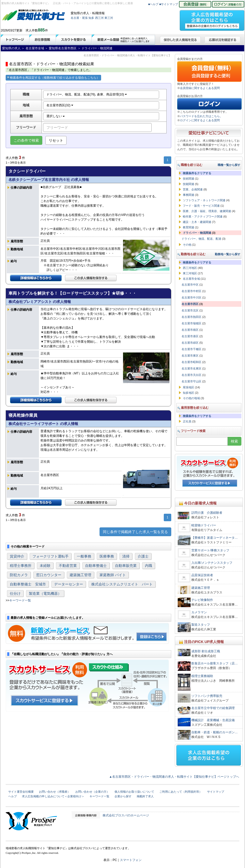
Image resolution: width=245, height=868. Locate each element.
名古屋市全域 (191, 279)
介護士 (143, 556)
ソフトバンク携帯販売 (207, 696)
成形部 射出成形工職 (206, 651)
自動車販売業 (126, 566)
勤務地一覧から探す (228, 254)
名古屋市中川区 (191, 298)
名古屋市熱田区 (191, 317)
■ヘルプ (153, 4)
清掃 (126, 556)
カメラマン (199, 612)
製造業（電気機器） (45, 593)
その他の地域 (191, 398)
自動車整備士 (96, 566)
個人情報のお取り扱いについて (134, 792)
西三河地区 (190, 268)
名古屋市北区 (190, 310)
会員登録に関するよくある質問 (200, 88)
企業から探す (123, 796)
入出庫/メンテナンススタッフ (212, 563)
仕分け (15, 593)
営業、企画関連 (193, 189)
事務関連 (189, 195)
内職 (149, 566)
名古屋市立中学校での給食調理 (213, 708)
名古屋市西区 (190, 304)
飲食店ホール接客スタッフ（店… (215, 663)
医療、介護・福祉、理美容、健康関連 (207, 211)
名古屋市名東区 (191, 368)
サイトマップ (216, 792)
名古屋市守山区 (191, 381)
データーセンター (69, 584)
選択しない (56, 116)
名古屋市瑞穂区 (191, 323)
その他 (187, 245)
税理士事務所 (21, 566)
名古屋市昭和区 (191, 362)
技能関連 (189, 184)
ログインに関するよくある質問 (200, 120)
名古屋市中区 (190, 285)
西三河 (99, 18)
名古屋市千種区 (191, 349)
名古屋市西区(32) (60, 105)
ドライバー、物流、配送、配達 (201, 239)
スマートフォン (131, 860)
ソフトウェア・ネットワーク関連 (204, 200)
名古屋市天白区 (191, 375)
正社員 (187, 421)
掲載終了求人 (145, 796)
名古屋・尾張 (79, 18)
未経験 (45, 566)
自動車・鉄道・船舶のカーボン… (215, 732)
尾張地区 (189, 387)
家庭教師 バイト (113, 575)
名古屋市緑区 (190, 343)
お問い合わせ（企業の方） (92, 792)
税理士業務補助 (202, 676)
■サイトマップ (169, 4)
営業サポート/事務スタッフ (210, 550)
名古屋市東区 (190, 356)
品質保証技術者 (202, 575)
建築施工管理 (80, 575)
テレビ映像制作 (202, 600)
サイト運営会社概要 (21, 792)
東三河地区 (190, 273)
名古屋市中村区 (191, 291)
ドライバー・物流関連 (197, 233)
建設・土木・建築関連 (197, 222)
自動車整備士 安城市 (28, 584)
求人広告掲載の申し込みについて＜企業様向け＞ (53, 796)
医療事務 (107, 556)
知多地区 (189, 393)
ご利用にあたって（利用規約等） (181, 792)
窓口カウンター (49, 575)
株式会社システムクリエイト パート (122, 584)
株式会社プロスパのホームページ (126, 815)
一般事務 (84, 556)
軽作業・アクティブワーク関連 (203, 216)
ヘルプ (13, 796)
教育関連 (189, 227)
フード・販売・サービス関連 (201, 206)
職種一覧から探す (229, 165)
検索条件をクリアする (197, 173)
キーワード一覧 (20, 600)
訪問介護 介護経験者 (207, 513)
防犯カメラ (19, 575)
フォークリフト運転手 (51, 556)
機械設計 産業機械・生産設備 (213, 720)
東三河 (109, 18)
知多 (91, 18)
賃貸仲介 (17, 556)
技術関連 (189, 179)
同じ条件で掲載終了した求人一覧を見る (135, 532)
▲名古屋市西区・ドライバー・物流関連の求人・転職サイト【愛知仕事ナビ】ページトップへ (174, 777)
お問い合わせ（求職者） (55, 792)
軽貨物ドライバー (205, 525)
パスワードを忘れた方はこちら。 (201, 116)
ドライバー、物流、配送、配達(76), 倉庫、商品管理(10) (87, 94)
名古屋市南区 (190, 330)
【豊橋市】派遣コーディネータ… (215, 538)
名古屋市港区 (190, 336)
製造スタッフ (201, 625)
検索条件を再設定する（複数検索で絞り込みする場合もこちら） (53, 78)
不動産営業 (68, 566)
